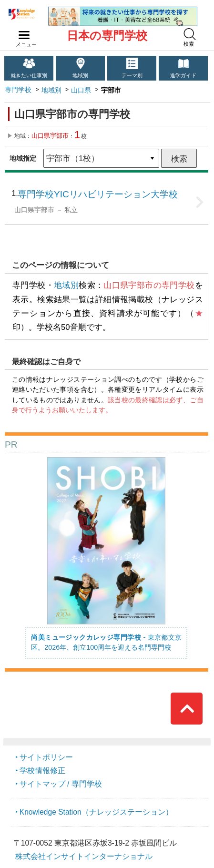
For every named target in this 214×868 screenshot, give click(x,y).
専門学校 (18, 90)
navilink (22, 32)
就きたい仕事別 (29, 75)
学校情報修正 (42, 771)
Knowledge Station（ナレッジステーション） (96, 812)
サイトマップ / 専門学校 (61, 784)
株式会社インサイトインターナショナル (84, 856)
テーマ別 (132, 75)
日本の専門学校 (107, 36)
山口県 (81, 90)
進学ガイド (183, 75)
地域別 (80, 75)
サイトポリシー (46, 757)
